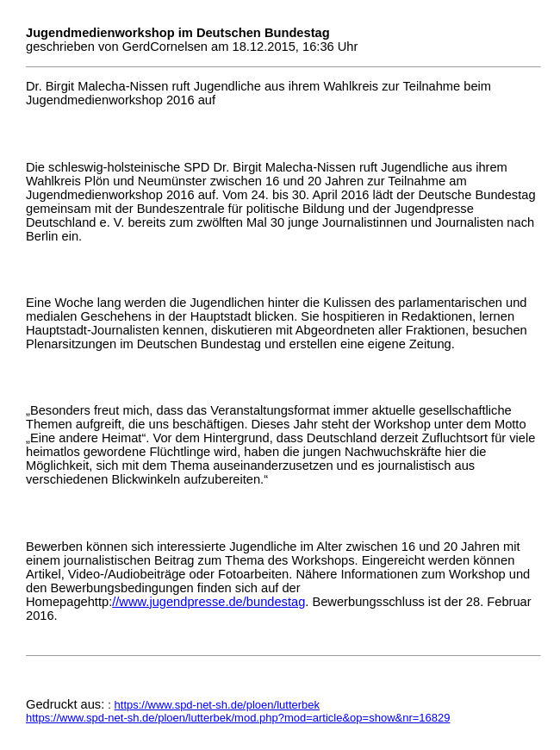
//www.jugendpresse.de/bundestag (208, 602)
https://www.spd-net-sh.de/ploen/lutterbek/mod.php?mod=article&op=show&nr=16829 (238, 718)
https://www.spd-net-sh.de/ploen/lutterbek (217, 705)
